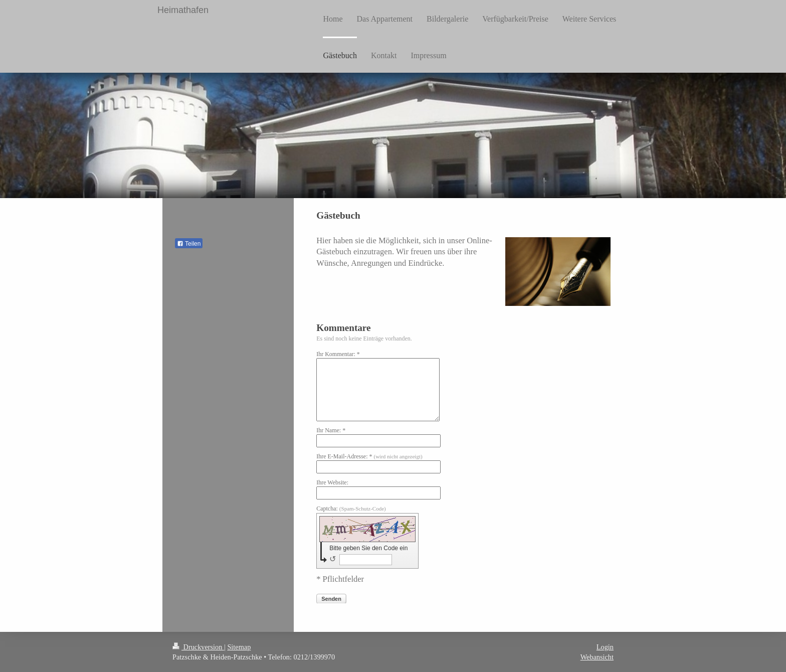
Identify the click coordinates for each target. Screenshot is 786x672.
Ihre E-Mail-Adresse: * (369, 456)
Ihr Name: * (331, 430)
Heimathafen (183, 10)
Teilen (189, 244)
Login (605, 647)
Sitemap (239, 647)
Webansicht (597, 657)
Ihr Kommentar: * (338, 354)
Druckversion (198, 647)
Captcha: (351, 509)
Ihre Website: (332, 482)
